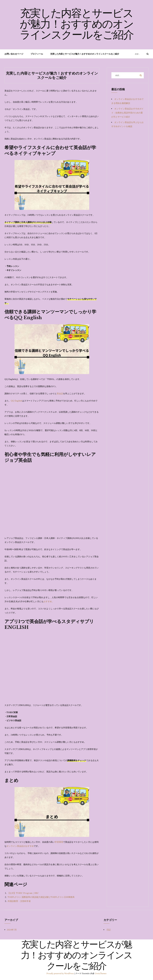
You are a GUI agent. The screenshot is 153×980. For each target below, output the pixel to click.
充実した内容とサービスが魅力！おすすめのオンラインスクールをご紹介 (77, 25)
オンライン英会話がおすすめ (20, 846)
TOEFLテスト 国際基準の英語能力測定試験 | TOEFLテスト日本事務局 (41, 897)
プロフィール (37, 54)
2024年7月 (12, 930)
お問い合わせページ (14, 54)
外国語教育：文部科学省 (19, 901)
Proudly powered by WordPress (60, 973)
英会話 (60, 394)
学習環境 (59, 842)
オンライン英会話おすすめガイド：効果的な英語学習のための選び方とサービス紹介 (127, 113)
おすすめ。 (49, 601)
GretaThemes (101, 973)
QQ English (16, 401)
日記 (109, 930)
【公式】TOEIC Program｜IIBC (23, 893)
